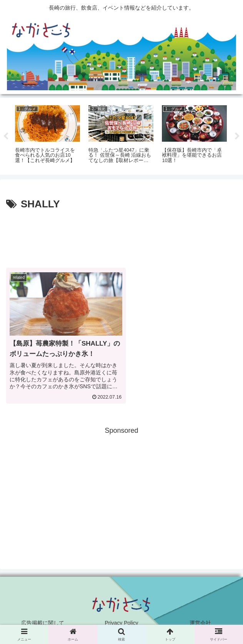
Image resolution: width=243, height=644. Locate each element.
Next (237, 136)
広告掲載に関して (43, 619)
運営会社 (200, 619)
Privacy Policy (121, 619)
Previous (6, 136)
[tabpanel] (47, 135)
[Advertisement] (121, 236)
